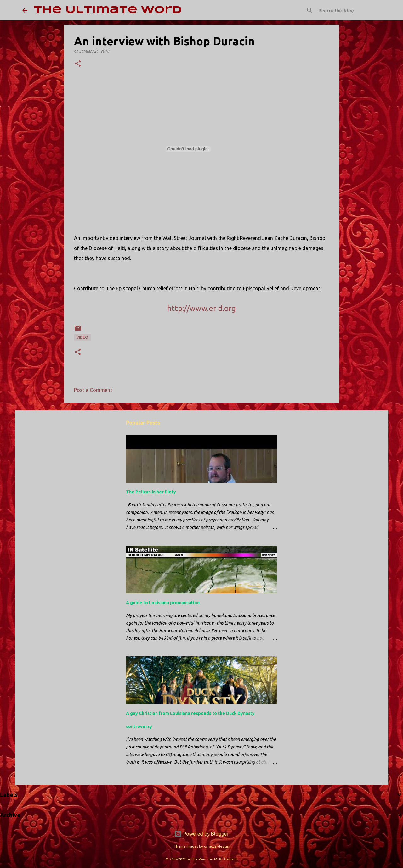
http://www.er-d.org (201, 308)
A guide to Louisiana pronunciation (163, 603)
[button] (78, 64)
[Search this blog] (349, 10)
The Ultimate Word (108, 10)
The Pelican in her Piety (151, 492)
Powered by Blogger (201, 834)
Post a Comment (93, 390)
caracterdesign (217, 846)
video (82, 337)
